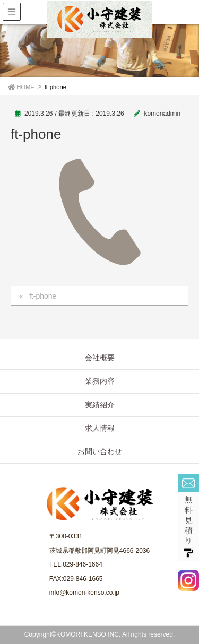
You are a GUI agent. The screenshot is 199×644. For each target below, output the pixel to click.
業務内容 (100, 381)
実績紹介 (100, 405)
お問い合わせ (100, 451)
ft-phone (43, 296)
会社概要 (100, 358)
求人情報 (100, 428)
